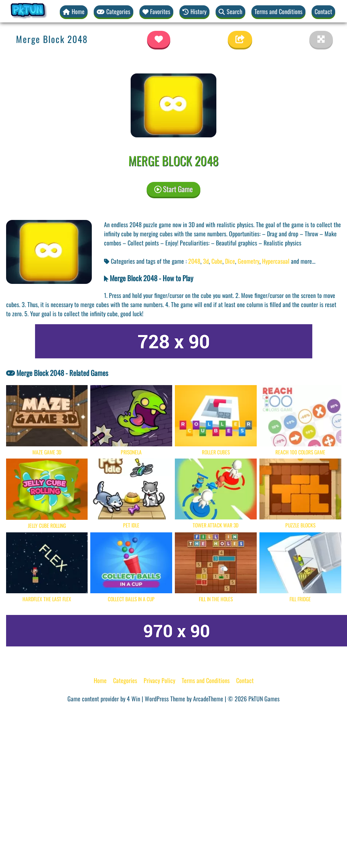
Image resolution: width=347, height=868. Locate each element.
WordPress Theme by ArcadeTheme (184, 699)
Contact (323, 11)
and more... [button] (303, 261)
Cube (217, 261)
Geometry (249, 261)
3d (206, 261)
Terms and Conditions (278, 11)
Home (100, 680)
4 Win (134, 699)
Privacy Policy (159, 680)
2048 (194, 261)
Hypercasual (276, 261)
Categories (125, 680)
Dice (230, 261)
